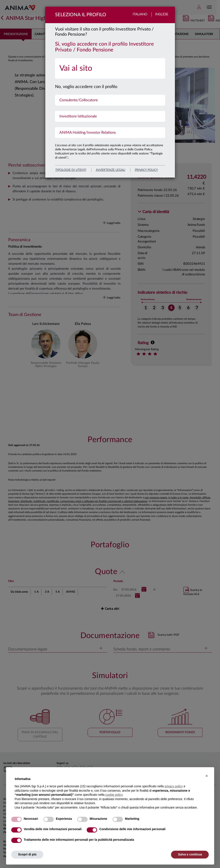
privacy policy (146, 170)
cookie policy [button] (114, 795)
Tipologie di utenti (71, 170)
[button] (207, 776)
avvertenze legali (111, 170)
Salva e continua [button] (190, 854)
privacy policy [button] (174, 786)
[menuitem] (110, 68)
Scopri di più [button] (27, 854)
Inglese (162, 14)
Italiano (140, 14)
